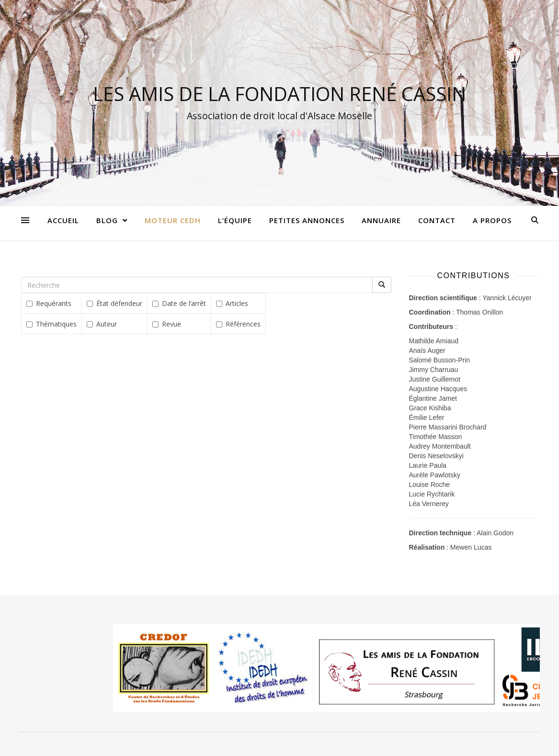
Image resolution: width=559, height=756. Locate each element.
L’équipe (235, 220)
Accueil (63, 220)
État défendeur (114, 303)
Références (238, 324)
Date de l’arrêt (179, 303)
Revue (167, 324)
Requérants (49, 303)
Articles (232, 303)
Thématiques (51, 324)
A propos (492, 220)
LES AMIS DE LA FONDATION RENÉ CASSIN (279, 94)
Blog (107, 220)
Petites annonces (307, 220)
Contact (437, 220)
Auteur (102, 324)
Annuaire (381, 220)
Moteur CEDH (173, 220)
